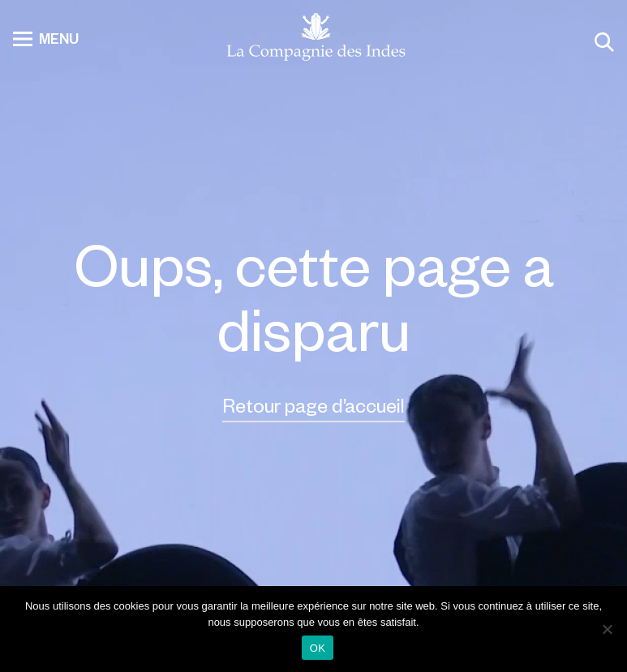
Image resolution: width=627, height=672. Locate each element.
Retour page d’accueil (313, 405)
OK (318, 648)
